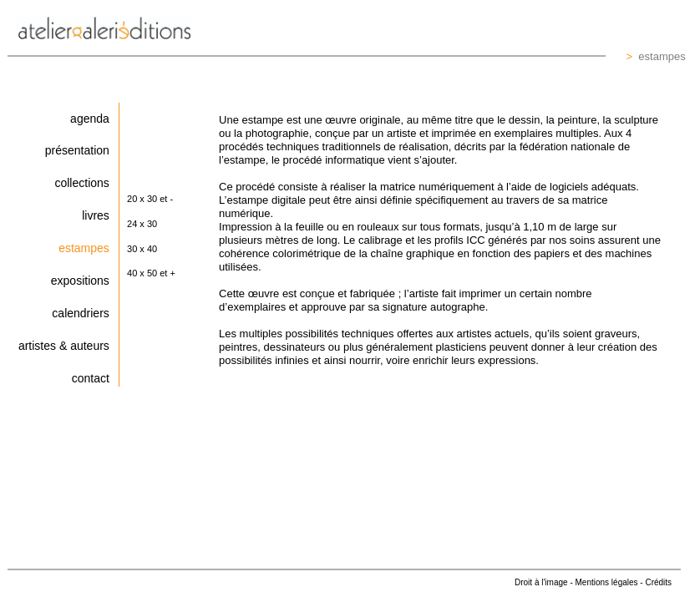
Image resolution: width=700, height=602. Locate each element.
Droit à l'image (541, 582)
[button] (160, 201)
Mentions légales (607, 582)
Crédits (658, 582)
